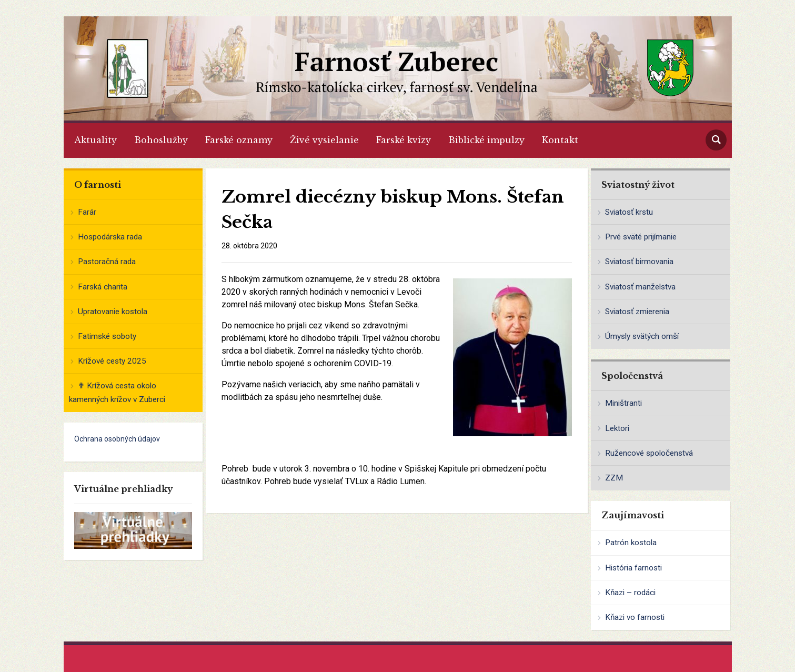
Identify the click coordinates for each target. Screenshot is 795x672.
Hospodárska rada (110, 237)
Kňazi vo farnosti (635, 617)
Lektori (617, 428)
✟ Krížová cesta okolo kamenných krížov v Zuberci (117, 393)
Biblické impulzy (486, 140)
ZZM (614, 478)
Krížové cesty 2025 (112, 361)
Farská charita (103, 287)
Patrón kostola (631, 543)
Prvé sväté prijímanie (641, 237)
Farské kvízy (404, 140)
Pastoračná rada (107, 262)
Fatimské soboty (107, 336)
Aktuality (95, 140)
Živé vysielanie (324, 140)
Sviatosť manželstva (640, 287)
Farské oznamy (239, 140)
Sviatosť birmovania (639, 262)
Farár (87, 212)
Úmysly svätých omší (642, 336)
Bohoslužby (161, 140)
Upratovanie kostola (113, 312)
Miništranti (623, 403)
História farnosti (633, 568)
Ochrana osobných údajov (117, 439)
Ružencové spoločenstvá (649, 453)
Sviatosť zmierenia (637, 312)
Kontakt (560, 140)
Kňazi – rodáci (630, 593)
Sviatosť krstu (629, 212)
